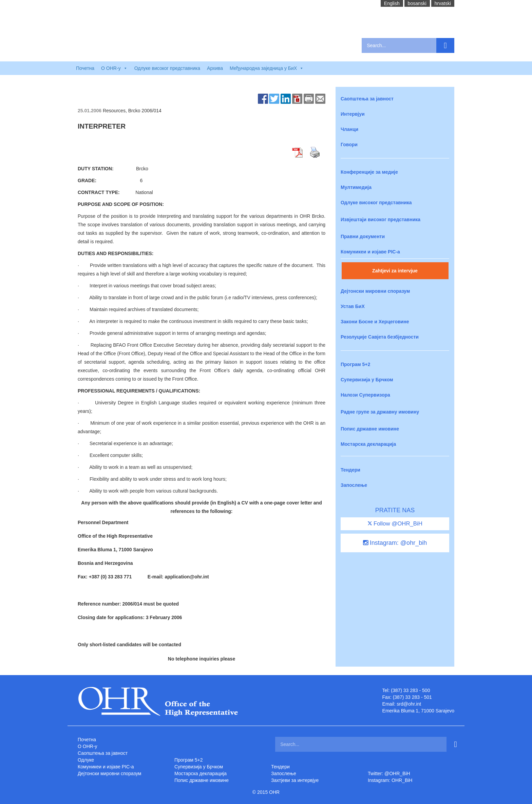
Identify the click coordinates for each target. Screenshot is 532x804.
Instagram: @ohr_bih (395, 543)
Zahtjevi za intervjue (395, 271)
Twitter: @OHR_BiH (389, 773)
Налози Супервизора (365, 395)
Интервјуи (353, 114)
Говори (349, 145)
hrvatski (443, 3)
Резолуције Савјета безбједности (380, 337)
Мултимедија (356, 187)
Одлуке (86, 760)
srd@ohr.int (409, 704)
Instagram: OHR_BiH (390, 780)
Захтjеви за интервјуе (295, 780)
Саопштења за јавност (367, 99)
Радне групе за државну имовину (380, 412)
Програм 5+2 (355, 364)
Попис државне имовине (370, 429)
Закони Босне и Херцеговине (375, 322)
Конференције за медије (369, 172)
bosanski (417, 3)
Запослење (354, 485)
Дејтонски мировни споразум (375, 291)
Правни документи (363, 236)
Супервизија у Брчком (367, 380)
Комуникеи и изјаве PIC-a (370, 252)
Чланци (349, 129)
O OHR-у (88, 746)
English (392, 3)
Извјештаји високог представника (381, 219)
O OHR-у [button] (114, 68)
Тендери (350, 470)
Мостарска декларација (368, 444)
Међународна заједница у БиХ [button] (267, 68)
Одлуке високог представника (167, 68)
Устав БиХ (353, 306)
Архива (215, 68)
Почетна (85, 68)
